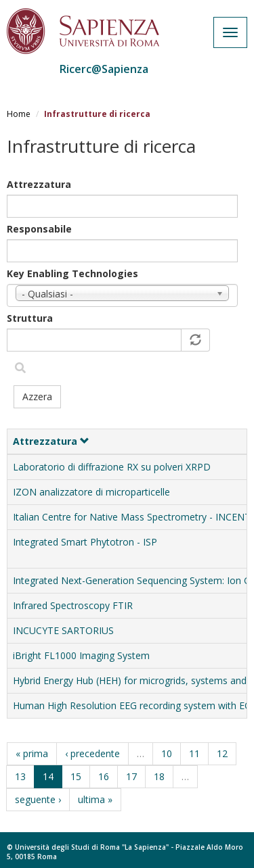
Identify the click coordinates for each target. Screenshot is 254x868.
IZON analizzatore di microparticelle (91, 492)
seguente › (38, 799)
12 (222, 753)
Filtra (20, 368)
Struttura (30, 318)
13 (20, 776)
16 (104, 776)
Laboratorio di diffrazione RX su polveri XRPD (112, 467)
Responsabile (39, 229)
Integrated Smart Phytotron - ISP (85, 542)
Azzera (37, 396)
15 (76, 776)
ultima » (95, 799)
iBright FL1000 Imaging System (81, 655)
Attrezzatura (39, 184)
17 (131, 776)
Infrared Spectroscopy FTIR (73, 605)
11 (194, 753)
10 (167, 753)
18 (159, 776)
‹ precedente (92, 753)
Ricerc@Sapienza (104, 69)
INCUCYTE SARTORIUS (63, 630)
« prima (32, 753)
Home (19, 114)
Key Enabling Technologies (72, 273)
